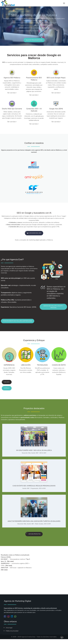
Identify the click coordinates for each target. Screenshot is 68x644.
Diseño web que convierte (12, 110)
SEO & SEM (43, 457)
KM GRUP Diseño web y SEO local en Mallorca (34, 455)
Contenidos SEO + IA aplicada (34, 110)
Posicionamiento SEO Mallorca (34, 79)
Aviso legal (8, 632)
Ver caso (10, 566)
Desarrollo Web (26, 457)
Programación (34, 493)
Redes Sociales (39, 528)
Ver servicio (12, 93)
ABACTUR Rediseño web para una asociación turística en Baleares (34, 525)
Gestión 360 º (35, 457)
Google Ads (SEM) (56, 109)
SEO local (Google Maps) (56, 78)
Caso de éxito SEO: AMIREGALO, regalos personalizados (34, 490)
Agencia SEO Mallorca (12, 78)
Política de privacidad (11, 635)
